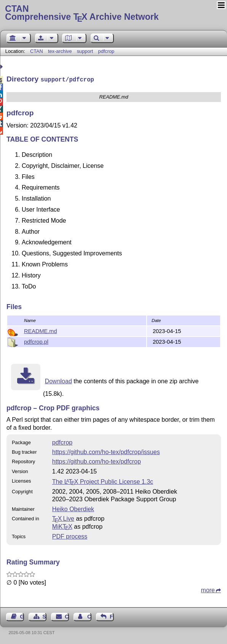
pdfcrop (106, 51)
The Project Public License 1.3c (103, 481)
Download (58, 380)
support (85, 51)
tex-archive (60, 51)
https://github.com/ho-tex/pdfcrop (97, 461)
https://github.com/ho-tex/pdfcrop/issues (106, 451)
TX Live (63, 518)
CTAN (37, 51)
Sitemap (44, 616)
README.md (41, 330)
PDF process (70, 536)
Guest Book (22, 616)
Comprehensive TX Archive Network (113, 13)
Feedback (112, 616)
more (208, 589)
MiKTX (62, 526)
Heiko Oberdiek (73, 508)
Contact (67, 616)
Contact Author (89, 616)
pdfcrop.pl (36, 341)
